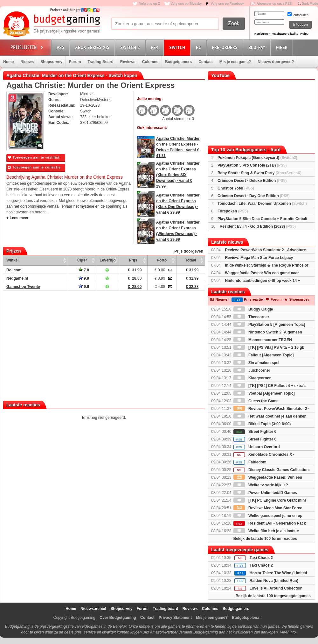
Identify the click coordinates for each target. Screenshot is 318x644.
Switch (178, 47)
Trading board (165, 609)
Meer (283, 47)
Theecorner (251, 317)
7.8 (84, 270)
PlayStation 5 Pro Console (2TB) (252, 165)
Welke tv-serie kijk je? (261, 485)
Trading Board (100, 62)
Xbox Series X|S (93, 47)
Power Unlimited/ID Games (265, 493)
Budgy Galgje (253, 309)
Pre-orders (226, 47)
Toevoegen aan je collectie (34, 167)
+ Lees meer (17, 218)
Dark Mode (310, 4)
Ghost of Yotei (236, 188)
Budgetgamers (178, 62)
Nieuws (27, 62)
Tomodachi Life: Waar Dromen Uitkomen (262, 204)
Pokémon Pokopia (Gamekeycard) (257, 158)
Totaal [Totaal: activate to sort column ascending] (190, 260)
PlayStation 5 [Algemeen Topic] (269, 325)
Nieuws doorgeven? (276, 62)
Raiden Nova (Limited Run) (274, 581)
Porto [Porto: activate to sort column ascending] (162, 260)
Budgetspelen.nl (247, 618)
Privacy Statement (175, 618)
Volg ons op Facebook (228, 4)
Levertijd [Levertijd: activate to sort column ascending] (107, 260)
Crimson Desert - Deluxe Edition (252, 181)
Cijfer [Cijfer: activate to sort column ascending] (82, 260)
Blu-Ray (258, 47)
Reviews (128, 62)
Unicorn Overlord (257, 447)
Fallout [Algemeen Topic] (264, 355)
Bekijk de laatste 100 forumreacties (265, 539)
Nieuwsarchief (93, 609)
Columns (150, 62)
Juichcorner (252, 370)
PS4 (156, 47)
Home (8, 62)
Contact (206, 62)
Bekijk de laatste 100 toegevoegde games (273, 596)
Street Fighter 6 (255, 432)
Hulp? (304, 34)
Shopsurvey (51, 62)
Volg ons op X (149, 4)
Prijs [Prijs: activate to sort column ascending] (133, 260)
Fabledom (250, 462)
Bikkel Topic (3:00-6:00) (262, 424)
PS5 (61, 47)
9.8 (84, 278)
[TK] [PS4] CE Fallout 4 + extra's (270, 386)
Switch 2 (131, 47)
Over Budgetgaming (118, 618)
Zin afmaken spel (256, 363)
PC (199, 47)
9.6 (84, 287)
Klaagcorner (252, 378)
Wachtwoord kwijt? (285, 34)
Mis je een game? (235, 62)
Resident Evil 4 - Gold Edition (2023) (258, 226)
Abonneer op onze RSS (274, 4)
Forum (75, 62)
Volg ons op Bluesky (186, 4)
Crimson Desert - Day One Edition (254, 196)
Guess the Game (256, 401)
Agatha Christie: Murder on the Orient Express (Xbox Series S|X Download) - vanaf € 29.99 (178, 175)
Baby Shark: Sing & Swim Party (259, 173)
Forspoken (233, 211)
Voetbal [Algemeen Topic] (264, 393)
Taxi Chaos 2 (261, 558)
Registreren (262, 34)
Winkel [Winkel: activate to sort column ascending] (13, 260)
